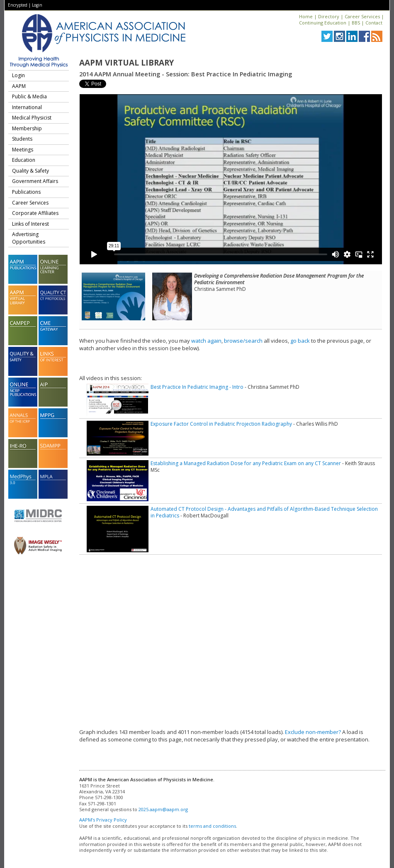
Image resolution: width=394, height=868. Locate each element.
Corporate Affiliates (35, 213)
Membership (27, 128)
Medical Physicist (32, 118)
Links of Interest (30, 224)
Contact (374, 23)
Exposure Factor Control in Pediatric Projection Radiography (221, 424)
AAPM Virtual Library (126, 63)
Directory (329, 16)
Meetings (23, 150)
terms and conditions (212, 826)
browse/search (243, 341)
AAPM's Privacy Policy (103, 820)
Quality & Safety (30, 171)
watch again (206, 341)
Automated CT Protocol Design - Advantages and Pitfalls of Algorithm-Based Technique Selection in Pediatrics (264, 512)
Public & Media (29, 96)
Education (24, 160)
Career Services (362, 16)
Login (37, 5)
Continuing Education (323, 23)
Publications (26, 192)
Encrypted (18, 5)
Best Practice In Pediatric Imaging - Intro (197, 387)
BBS (356, 23)
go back (300, 341)
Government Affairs (35, 181)
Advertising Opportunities (29, 238)
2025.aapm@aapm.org (163, 809)
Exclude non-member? (313, 732)
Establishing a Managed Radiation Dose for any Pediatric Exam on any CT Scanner (246, 463)
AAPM (19, 86)
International (27, 107)
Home (306, 16)
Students (22, 139)
